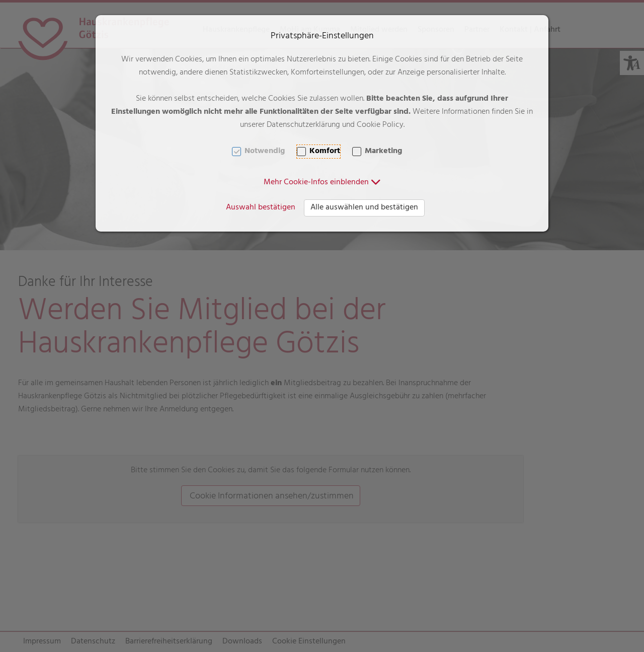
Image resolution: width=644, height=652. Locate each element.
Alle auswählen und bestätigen (364, 208)
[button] (322, 183)
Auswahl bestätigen (261, 208)
